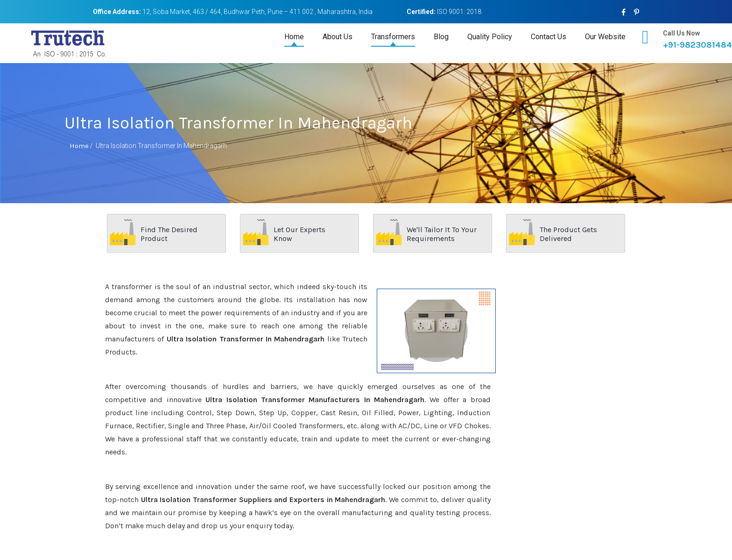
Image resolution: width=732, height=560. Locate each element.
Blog (441, 37)
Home (294, 37)
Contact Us (549, 37)
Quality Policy (490, 37)
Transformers (393, 37)
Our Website (605, 37)
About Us (338, 37)
